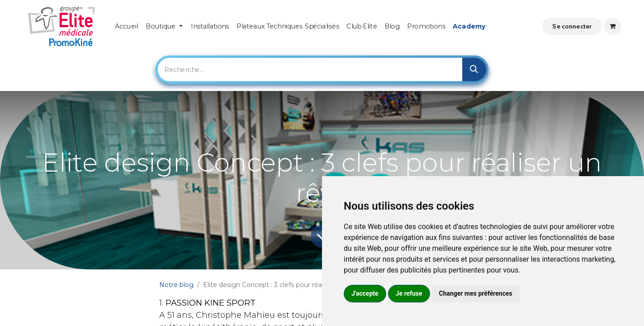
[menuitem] (126, 26)
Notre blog (176, 285)
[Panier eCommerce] (613, 26)
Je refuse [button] (409, 293)
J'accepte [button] (365, 293)
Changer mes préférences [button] (476, 293)
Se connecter (572, 26)
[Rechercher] (474, 70)
